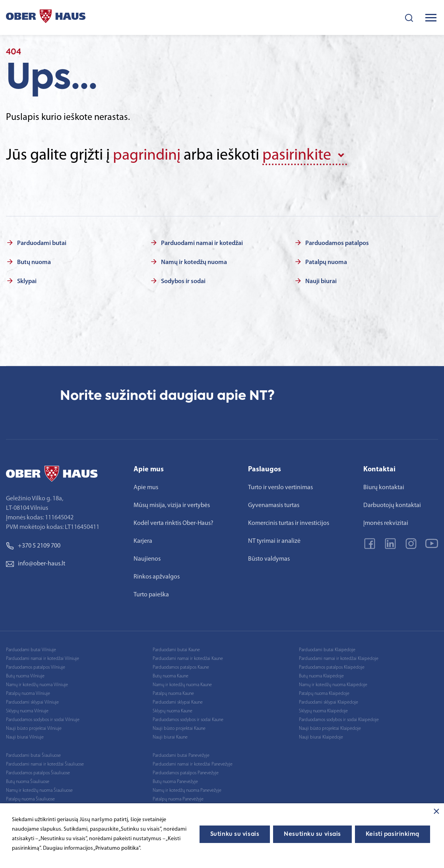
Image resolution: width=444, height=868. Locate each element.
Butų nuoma (34, 262)
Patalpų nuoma (326, 262)
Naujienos (147, 559)
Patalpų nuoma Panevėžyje (178, 799)
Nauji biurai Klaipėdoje (321, 737)
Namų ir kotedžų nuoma (194, 262)
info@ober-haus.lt (36, 564)
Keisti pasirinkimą (393, 834)
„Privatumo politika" (117, 848)
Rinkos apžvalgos (157, 577)
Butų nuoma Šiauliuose (28, 782)
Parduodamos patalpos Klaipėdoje (332, 667)
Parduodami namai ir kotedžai (202, 243)
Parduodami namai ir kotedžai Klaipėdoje (339, 659)
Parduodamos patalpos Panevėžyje (186, 773)
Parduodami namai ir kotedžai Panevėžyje (193, 764)
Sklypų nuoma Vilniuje (27, 711)
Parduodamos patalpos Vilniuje (36, 667)
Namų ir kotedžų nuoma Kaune (182, 685)
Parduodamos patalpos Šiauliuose (38, 773)
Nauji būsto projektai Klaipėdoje (330, 729)
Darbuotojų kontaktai (392, 505)
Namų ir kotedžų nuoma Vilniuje (37, 685)
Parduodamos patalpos (337, 243)
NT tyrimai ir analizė (274, 541)
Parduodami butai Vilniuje (31, 650)
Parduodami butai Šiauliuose (33, 756)
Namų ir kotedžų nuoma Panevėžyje (187, 791)
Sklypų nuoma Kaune (173, 711)
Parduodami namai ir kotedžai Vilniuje (43, 659)
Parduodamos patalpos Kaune (181, 667)
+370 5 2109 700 (33, 546)
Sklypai (27, 282)
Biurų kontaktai (384, 488)
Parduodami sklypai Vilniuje (32, 702)
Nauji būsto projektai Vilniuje (34, 729)
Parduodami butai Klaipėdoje (327, 650)
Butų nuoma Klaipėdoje (321, 676)
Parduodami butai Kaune (176, 650)
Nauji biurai (321, 282)
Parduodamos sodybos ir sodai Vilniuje (43, 720)
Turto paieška (151, 595)
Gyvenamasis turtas (274, 505)
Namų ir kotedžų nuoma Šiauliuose (39, 791)
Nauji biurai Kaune (170, 737)
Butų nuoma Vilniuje (25, 676)
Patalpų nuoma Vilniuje (28, 694)
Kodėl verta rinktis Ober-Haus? (174, 523)
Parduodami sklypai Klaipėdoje (329, 702)
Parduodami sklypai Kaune (178, 702)
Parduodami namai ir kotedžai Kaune (188, 659)
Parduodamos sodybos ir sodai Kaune (188, 720)
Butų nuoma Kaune (171, 676)
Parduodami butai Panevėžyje (181, 756)
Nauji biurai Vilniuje (25, 737)
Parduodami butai (42, 243)
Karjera (143, 541)
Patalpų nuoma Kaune (173, 694)
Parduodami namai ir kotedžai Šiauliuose (45, 764)
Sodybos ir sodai (183, 282)
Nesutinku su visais (312, 834)
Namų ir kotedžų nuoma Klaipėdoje (333, 685)
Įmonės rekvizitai (386, 523)
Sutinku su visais (235, 834)
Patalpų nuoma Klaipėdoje (324, 694)
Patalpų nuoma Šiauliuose (30, 799)
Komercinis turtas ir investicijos (289, 523)
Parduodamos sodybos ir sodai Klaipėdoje (339, 720)
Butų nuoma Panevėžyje (175, 782)
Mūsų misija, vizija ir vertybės (172, 505)
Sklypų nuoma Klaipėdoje (323, 711)
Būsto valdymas (269, 559)
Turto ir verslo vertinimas (280, 488)
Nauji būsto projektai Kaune (179, 729)
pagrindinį (147, 156)
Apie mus (146, 488)
